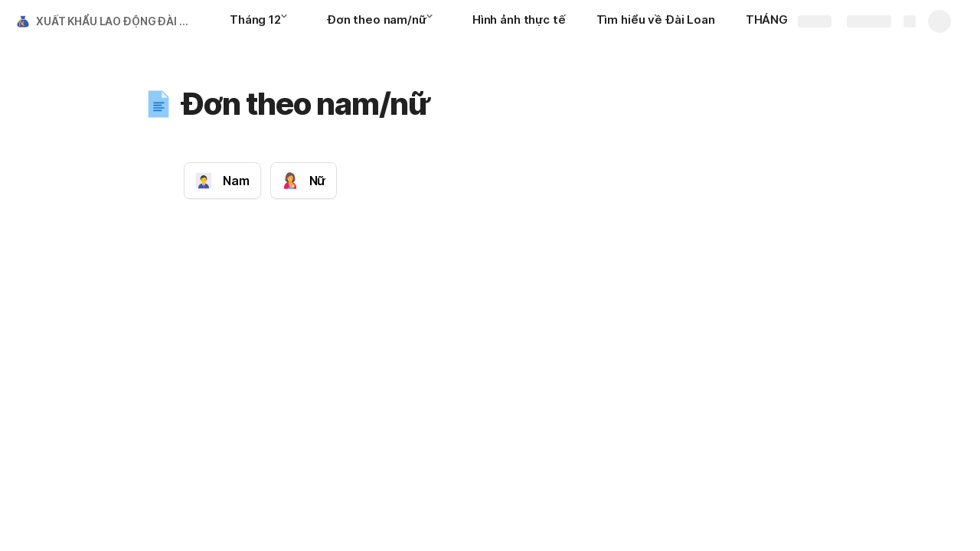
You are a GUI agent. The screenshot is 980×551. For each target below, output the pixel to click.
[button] (289, 21)
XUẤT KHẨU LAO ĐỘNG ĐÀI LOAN (118, 21)
